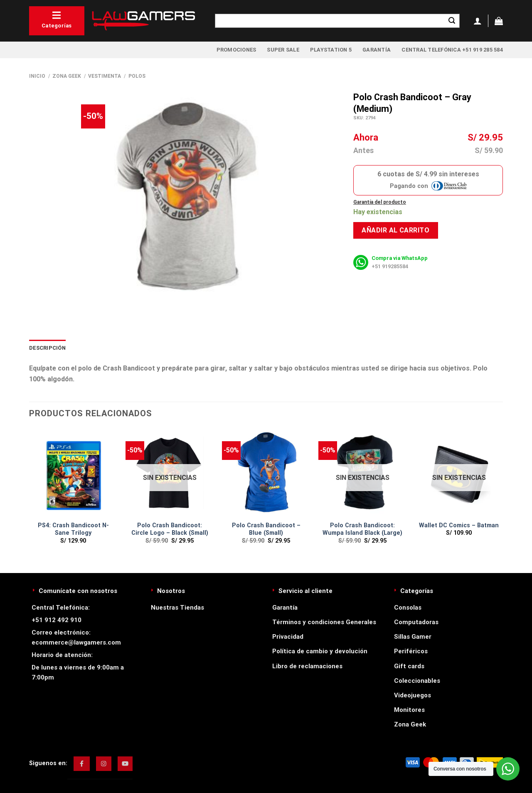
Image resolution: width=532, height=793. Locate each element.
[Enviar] (452, 21)
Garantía (377, 50)
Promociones (236, 50)
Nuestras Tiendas (177, 608)
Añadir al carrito (395, 230)
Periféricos (411, 651)
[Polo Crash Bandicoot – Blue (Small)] (266, 473)
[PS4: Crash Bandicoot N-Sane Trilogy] (73, 473)
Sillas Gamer (413, 637)
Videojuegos (413, 695)
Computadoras (416, 622)
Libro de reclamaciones (307, 666)
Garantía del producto (380, 202)
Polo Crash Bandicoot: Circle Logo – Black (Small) (170, 529)
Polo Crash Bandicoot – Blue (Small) (266, 529)
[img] (82, 763)
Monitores (409, 710)
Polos (137, 76)
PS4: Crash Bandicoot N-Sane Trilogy (73, 529)
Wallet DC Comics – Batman (459, 525)
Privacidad (288, 637)
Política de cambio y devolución (320, 651)
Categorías (57, 20)
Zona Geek (67, 76)
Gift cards (409, 666)
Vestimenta (105, 76)
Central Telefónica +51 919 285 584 (452, 50)
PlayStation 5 (331, 50)
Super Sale (283, 50)
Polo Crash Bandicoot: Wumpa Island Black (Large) (362, 529)
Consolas (408, 608)
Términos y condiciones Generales (324, 622)
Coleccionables (417, 681)
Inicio (37, 76)
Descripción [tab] (47, 348)
